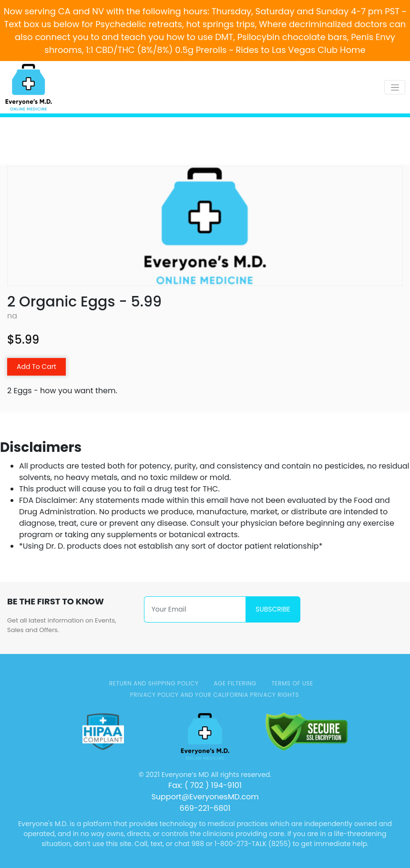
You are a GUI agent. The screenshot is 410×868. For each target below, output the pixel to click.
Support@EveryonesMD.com (205, 797)
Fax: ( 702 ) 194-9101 (205, 785)
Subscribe (273, 609)
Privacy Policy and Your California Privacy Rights (215, 695)
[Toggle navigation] (395, 87)
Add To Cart (36, 367)
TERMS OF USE (292, 683)
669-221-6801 (205, 808)
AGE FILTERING (235, 683)
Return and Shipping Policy (154, 683)
